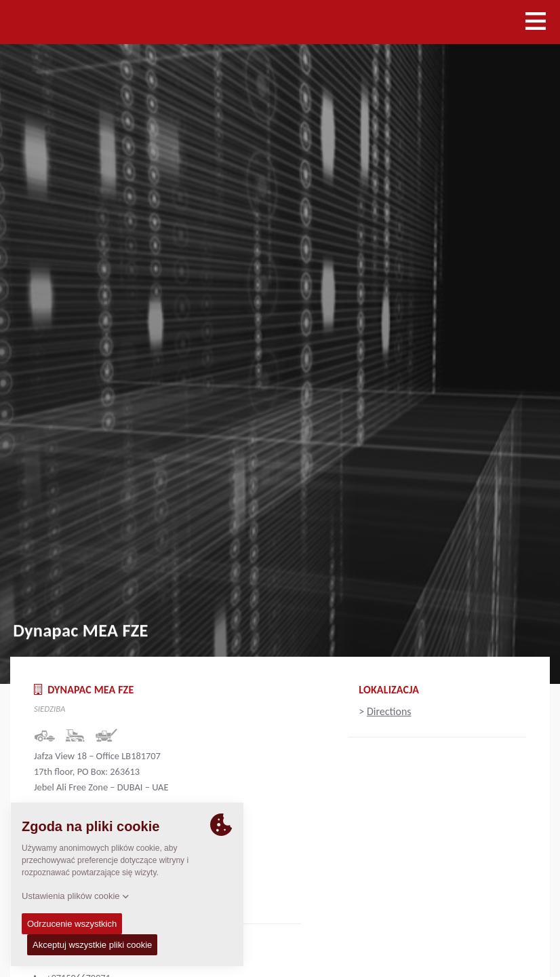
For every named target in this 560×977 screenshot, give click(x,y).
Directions (389, 711)
